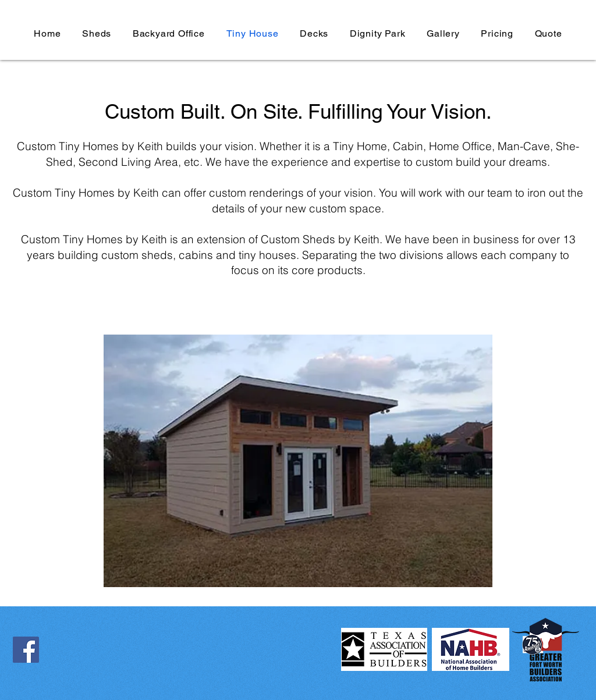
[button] (298, 461)
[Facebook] (26, 650)
